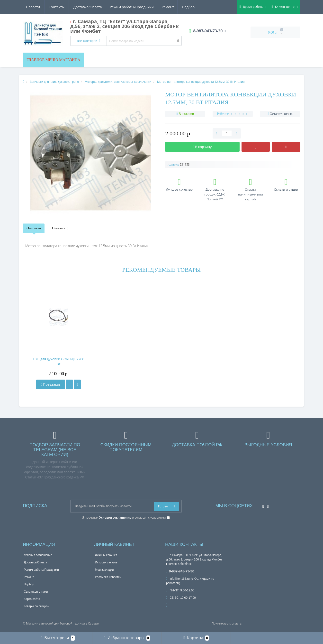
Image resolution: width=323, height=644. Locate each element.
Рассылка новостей (108, 577)
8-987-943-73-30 (180, 571)
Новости (165, 7)
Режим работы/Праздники (85, 7)
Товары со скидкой (36, 606)
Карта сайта (32, 599)
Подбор (143, 7)
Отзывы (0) (60, 228)
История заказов (106, 562)
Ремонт (122, 7)
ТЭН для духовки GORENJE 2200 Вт (59, 361)
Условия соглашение (38, 555)
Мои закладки (104, 570)
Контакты (189, 7)
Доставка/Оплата (40, 7)
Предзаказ (51, 384)
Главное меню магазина (53, 60)
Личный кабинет (106, 555)
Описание (34, 228)
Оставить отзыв (281, 114)
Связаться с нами (36, 592)
